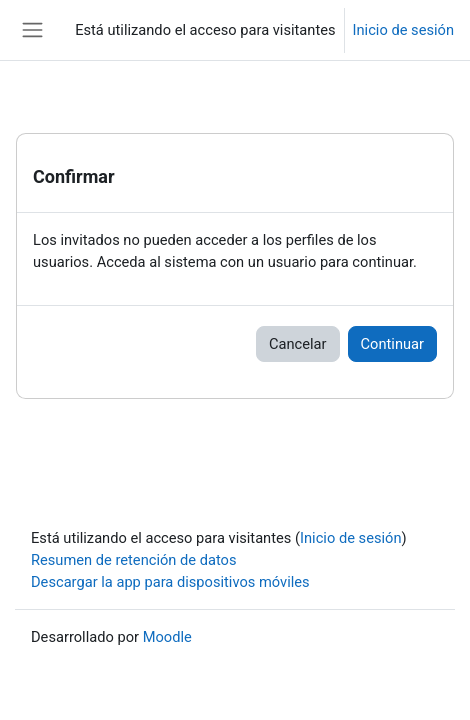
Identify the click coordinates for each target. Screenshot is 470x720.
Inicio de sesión (403, 30)
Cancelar (298, 344)
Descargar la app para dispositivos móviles (170, 582)
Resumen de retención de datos (134, 560)
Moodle (167, 637)
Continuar (392, 344)
